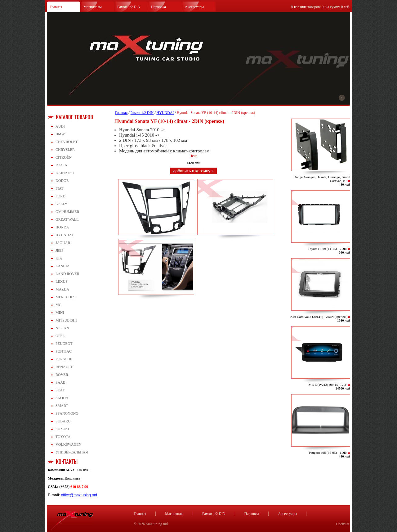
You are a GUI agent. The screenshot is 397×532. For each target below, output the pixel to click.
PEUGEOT (64, 344)
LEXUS (62, 282)
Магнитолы (93, 7)
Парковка (158, 7)
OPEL (60, 336)
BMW (60, 134)
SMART (62, 406)
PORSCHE (64, 359)
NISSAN (62, 328)
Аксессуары (194, 7)
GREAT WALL (67, 219)
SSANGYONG (67, 413)
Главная (56, 7)
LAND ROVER (67, 274)
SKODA (62, 398)
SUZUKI (62, 429)
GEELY (61, 204)
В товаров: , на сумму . (320, 7)
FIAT (59, 188)
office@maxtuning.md (79, 495)
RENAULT (64, 367)
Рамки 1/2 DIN (129, 7)
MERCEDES (65, 297)
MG (58, 305)
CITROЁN (64, 157)
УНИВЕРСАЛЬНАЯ (72, 452)
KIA (59, 258)
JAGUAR (63, 243)
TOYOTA (63, 437)
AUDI (60, 126)
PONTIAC (64, 351)
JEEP (60, 250)
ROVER (62, 375)
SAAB (60, 382)
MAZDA (62, 289)
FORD (60, 196)
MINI (60, 313)
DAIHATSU (65, 173)
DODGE (62, 181)
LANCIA (62, 266)
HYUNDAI (64, 235)
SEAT (60, 390)
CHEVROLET (67, 142)
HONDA (62, 227)
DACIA (61, 165)
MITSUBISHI (66, 320)
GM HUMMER (67, 212)
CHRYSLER (65, 150)
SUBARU (63, 421)
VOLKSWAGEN (68, 444)
